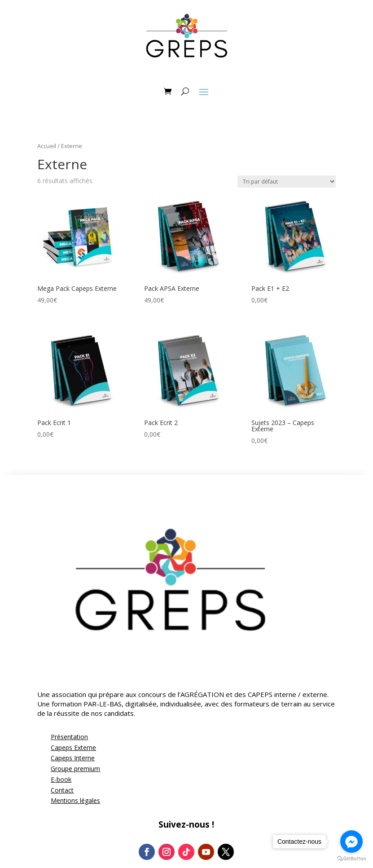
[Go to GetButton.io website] (351, 859)
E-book (61, 779)
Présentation (69, 737)
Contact (62, 790)
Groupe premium (75, 769)
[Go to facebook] (351, 842)
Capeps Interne (73, 758)
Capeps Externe (73, 747)
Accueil (47, 146)
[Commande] (287, 182)
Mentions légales (75, 800)
